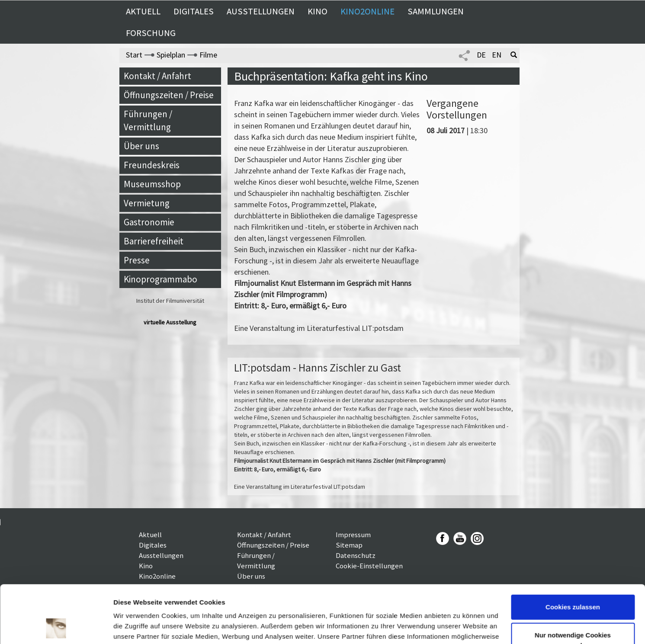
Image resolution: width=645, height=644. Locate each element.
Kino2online (367, 11)
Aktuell (143, 11)
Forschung (151, 33)
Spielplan (171, 55)
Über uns (141, 146)
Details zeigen (135, 627)
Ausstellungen (261, 11)
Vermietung (147, 203)
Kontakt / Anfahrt (157, 76)
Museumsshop (152, 184)
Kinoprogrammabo (160, 279)
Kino (318, 11)
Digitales (194, 11)
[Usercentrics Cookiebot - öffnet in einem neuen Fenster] (56, 627)
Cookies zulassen (573, 553)
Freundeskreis (152, 165)
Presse (137, 260)
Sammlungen (436, 11)
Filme (208, 55)
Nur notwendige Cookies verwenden (573, 586)
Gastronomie (149, 222)
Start (134, 55)
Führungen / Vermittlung (148, 120)
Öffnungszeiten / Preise (169, 95)
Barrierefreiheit (154, 241)
